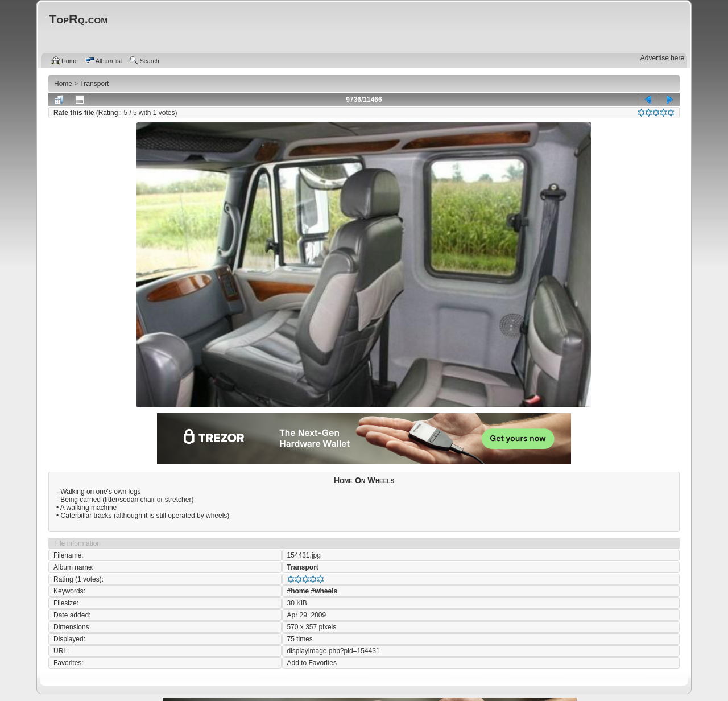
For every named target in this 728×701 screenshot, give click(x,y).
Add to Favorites (312, 663)
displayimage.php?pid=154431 (334, 651)
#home (298, 591)
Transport (303, 567)
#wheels (324, 591)
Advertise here (662, 58)
